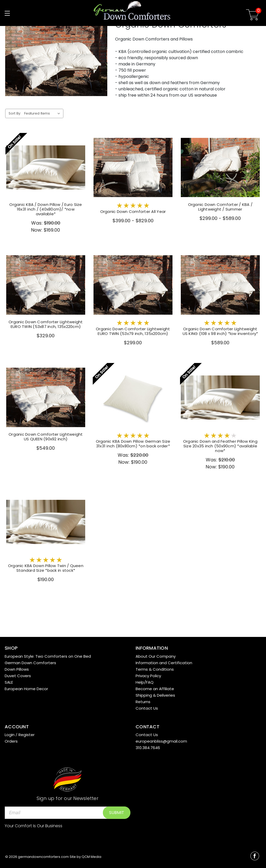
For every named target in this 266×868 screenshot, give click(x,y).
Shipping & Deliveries (155, 695)
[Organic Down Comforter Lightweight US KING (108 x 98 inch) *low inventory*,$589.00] (220, 285)
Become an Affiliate (155, 689)
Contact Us (147, 708)
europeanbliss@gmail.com (161, 741)
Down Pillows (17, 669)
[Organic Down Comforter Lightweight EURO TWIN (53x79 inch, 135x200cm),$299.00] (133, 285)
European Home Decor (26, 689)
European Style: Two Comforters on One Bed (48, 656)
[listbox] (43, 113)
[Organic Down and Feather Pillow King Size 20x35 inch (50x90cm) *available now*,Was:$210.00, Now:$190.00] (220, 398)
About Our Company (156, 656)
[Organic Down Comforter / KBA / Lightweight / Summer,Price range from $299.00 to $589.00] (220, 168)
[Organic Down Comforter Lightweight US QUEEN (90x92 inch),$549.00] (46, 398)
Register (26, 735)
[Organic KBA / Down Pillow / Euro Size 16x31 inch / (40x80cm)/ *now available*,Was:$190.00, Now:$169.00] (46, 168)
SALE (9, 682)
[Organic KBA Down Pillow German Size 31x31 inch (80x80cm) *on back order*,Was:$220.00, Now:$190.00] (133, 398)
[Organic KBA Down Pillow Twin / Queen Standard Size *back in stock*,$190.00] (46, 522)
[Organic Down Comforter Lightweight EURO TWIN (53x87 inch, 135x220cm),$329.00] (46, 285)
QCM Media (91, 857)
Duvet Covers (18, 676)
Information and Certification (164, 663)
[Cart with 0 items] (252, 16)
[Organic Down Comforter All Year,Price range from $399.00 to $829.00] (133, 168)
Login (10, 735)
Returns (143, 702)
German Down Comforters (30, 663)
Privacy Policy (148, 676)
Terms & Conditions (155, 669)
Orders (11, 741)
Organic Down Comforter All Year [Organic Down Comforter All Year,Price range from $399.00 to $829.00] (133, 212)
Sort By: (15, 113)
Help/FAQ (145, 682)
